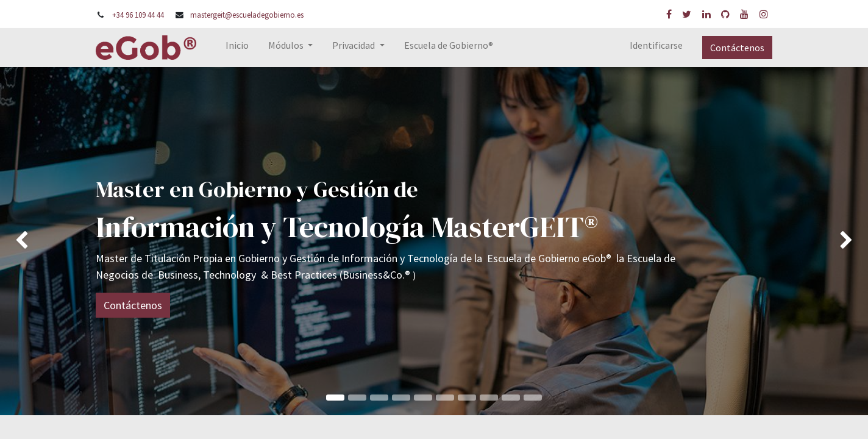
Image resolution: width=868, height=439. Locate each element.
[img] (35, 241)
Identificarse (656, 45)
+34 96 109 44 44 (138, 15)
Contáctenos (737, 48)
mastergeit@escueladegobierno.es (247, 15)
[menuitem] (237, 48)
